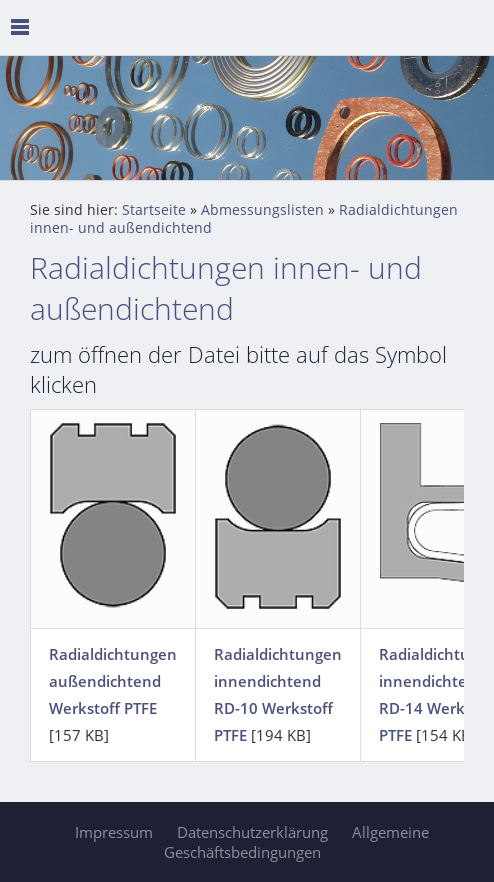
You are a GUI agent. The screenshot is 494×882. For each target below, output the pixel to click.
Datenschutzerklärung (252, 832)
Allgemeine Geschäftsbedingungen (297, 842)
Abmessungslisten (262, 210)
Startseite (154, 210)
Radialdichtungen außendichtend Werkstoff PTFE (113, 681)
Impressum (114, 832)
